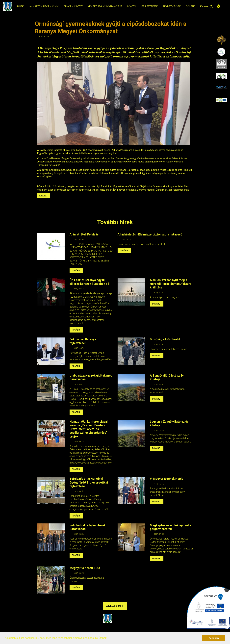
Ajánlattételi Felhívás (84, 234)
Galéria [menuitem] (191, 6)
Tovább (76, 271)
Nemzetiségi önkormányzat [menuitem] (105, 6)
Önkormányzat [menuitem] (73, 6)
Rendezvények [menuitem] (172, 6)
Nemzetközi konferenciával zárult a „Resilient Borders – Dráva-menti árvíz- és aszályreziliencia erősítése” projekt (89, 429)
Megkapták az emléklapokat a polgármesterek (171, 527)
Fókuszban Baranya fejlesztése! (83, 341)
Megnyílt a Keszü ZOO (85, 568)
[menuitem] (221, 40)
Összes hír (114, 606)
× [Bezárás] (227, 589)
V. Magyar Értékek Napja (167, 479)
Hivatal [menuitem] (132, 6)
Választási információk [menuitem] (44, 6)
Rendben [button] (214, 638)
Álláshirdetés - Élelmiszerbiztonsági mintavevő (150, 234)
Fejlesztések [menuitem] (150, 6)
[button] (108, 638)
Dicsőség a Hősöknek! (165, 339)
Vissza (43, 196)
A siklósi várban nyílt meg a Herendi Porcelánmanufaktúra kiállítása (171, 284)
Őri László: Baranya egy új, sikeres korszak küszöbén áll (89, 282)
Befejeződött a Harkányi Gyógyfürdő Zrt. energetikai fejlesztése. (89, 482)
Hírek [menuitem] (20, 6)
